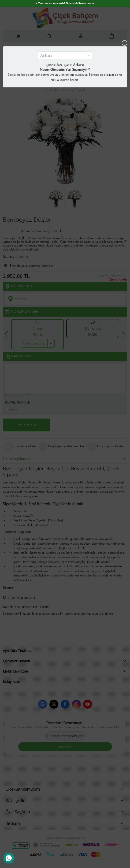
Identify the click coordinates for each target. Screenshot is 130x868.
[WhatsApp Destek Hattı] (9, 858)
